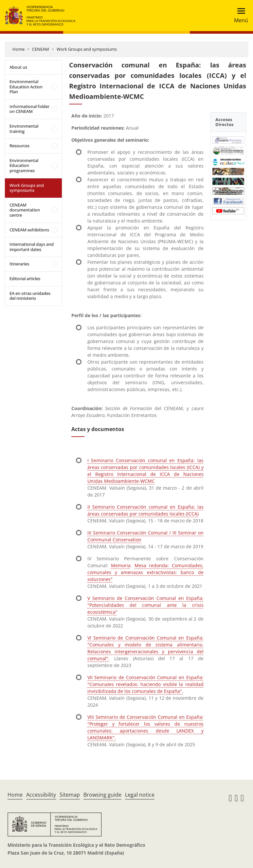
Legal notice (140, 795)
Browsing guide (102, 795)
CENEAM (41, 49)
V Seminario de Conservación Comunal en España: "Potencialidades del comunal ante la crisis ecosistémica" (145, 605)
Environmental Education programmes (24, 165)
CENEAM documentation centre (25, 210)
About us (18, 67)
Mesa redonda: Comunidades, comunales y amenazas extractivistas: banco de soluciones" (145, 572)
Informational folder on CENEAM (29, 109)
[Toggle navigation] (239, 16)
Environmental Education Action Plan (26, 87)
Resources (19, 146)
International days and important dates (32, 247)
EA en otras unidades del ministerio (30, 296)
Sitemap (70, 795)
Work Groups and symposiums (87, 49)
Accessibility (41, 795)
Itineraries (19, 264)
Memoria (121, 565)
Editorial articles (25, 279)
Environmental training (24, 129)
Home (18, 49)
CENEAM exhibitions (29, 230)
